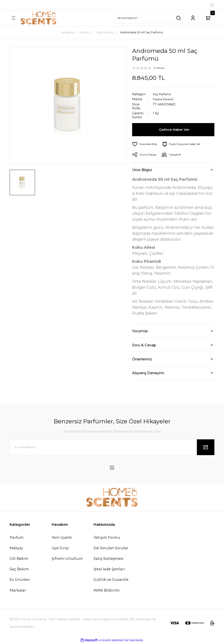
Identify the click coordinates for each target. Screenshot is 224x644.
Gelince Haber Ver (175, 130)
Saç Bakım (19, 570)
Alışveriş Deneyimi (148, 374)
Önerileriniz (142, 360)
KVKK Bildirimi (107, 591)
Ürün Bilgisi (142, 170)
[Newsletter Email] (112, 448)
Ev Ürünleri (20, 580)
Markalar (18, 591)
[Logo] (38, 19)
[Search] (149, 19)
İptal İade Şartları (109, 570)
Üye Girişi (60, 549)
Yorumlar (140, 332)
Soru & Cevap (144, 346)
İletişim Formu (107, 538)
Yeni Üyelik (62, 538)
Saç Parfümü (163, 95)
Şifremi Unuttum (67, 559)
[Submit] (206, 448)
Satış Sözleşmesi (109, 559)
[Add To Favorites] (145, 145)
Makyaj (16, 549)
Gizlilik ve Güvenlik (111, 580)
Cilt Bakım (19, 559)
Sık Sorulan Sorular (111, 549)
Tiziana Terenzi (165, 100)
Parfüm (17, 538)
